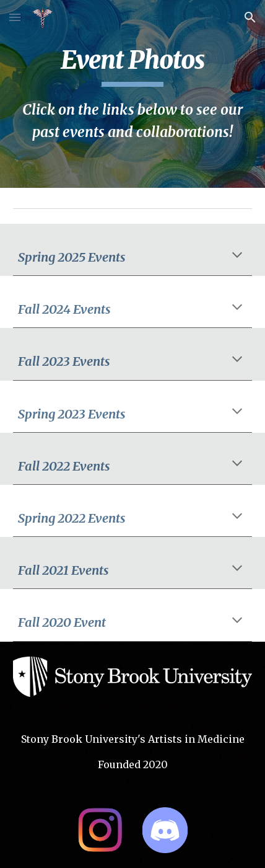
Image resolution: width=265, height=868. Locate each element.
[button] (15, 17)
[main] (133, 94)
